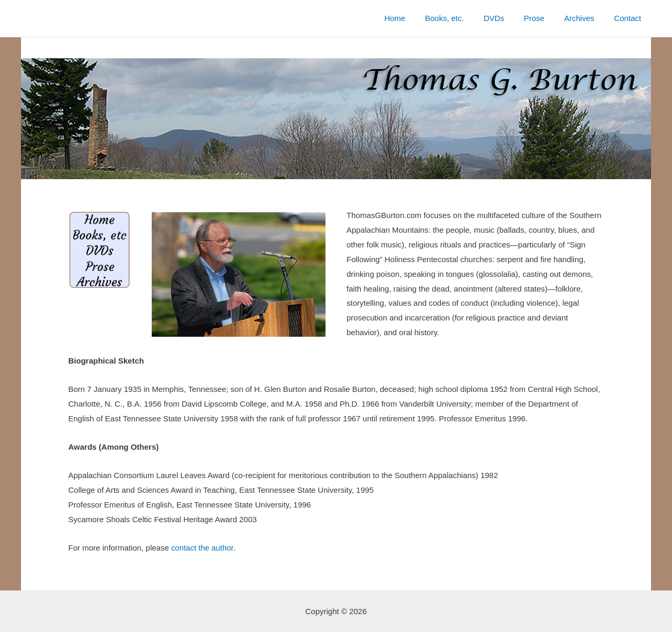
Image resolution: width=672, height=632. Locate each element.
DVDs (507, 18)
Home (416, 18)
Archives (585, 18)
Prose (544, 18)
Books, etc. (462, 18)
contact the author (202, 548)
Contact (629, 18)
